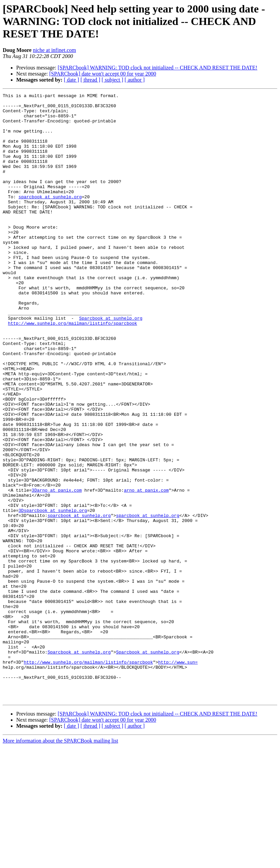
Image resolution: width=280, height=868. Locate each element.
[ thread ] (90, 80)
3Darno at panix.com (57, 570)
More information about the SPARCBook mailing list (60, 862)
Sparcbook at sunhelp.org (111, 364)
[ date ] (71, 80)
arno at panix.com (146, 570)
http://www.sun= (178, 776)
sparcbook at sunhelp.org (50, 218)
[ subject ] (112, 80)
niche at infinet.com (54, 50)
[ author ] (135, 80)
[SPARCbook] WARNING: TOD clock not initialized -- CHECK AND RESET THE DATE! (158, 68)
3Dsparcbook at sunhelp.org (53, 594)
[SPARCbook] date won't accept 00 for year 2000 (103, 74)
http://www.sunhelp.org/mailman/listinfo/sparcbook (73, 370)
